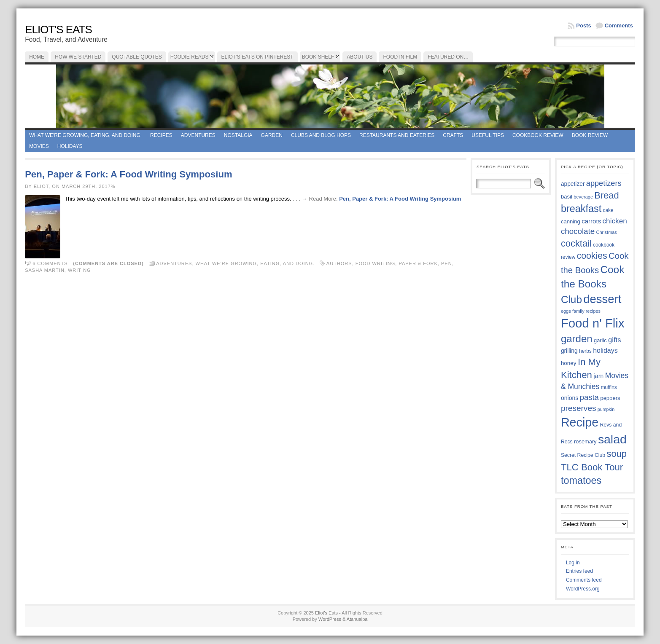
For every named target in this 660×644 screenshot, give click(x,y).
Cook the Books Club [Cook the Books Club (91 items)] (593, 284)
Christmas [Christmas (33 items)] (606, 232)
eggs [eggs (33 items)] (566, 311)
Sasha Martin (45, 270)
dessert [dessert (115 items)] (602, 299)
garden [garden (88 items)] (577, 339)
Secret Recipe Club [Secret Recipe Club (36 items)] (583, 455)
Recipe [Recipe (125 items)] (580, 422)
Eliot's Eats (58, 30)
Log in (573, 563)
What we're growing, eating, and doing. (85, 135)
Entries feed (579, 571)
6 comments (50, 263)
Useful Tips (488, 135)
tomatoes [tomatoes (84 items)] (581, 480)
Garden (272, 135)
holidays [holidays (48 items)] (605, 350)
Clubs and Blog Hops (321, 135)
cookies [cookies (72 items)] (592, 256)
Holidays (70, 146)
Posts (583, 25)
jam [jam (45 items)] (598, 376)
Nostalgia (238, 135)
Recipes (161, 135)
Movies (39, 146)
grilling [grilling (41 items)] (569, 351)
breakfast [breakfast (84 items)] (581, 209)
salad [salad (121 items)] (612, 439)
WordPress (330, 619)
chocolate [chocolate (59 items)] (578, 231)
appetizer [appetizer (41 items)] (573, 184)
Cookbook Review (538, 135)
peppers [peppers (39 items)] (610, 398)
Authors (339, 263)
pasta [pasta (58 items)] (589, 397)
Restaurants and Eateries (397, 135)
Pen (447, 263)
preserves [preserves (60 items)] (579, 408)
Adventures (198, 135)
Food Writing (376, 263)
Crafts (453, 135)
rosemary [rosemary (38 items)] (585, 441)
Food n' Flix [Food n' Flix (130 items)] (593, 323)
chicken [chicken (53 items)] (614, 221)
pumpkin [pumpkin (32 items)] (606, 409)
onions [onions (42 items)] (570, 398)
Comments (619, 25)
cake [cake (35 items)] (608, 210)
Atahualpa (357, 619)
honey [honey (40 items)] (569, 363)
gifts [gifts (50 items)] (614, 340)
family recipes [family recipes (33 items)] (586, 311)
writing (79, 270)
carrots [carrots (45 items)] (591, 221)
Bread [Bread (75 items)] (606, 195)
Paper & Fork (418, 263)
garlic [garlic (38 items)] (600, 340)
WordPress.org (583, 589)
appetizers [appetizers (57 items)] (604, 183)
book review (590, 135)
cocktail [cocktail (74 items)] (576, 243)
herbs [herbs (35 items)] (585, 351)
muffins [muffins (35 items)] (609, 387)
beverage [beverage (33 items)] (583, 197)
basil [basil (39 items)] (567, 197)
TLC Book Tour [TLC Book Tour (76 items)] (592, 467)
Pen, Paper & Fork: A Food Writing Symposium (128, 174)
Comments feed (584, 580)
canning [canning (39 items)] (571, 221)
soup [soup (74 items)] (617, 454)
